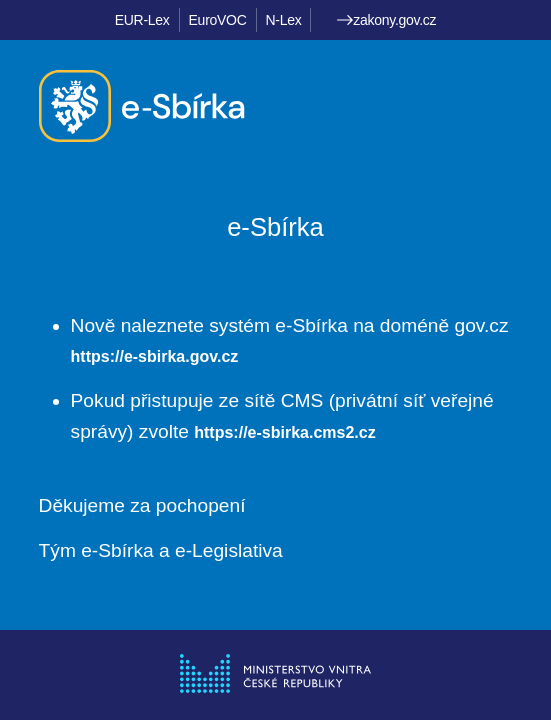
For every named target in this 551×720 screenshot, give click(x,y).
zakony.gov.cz (386, 20)
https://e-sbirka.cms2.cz (284, 432)
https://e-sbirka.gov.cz (155, 356)
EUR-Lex (142, 20)
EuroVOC (218, 20)
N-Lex (284, 20)
